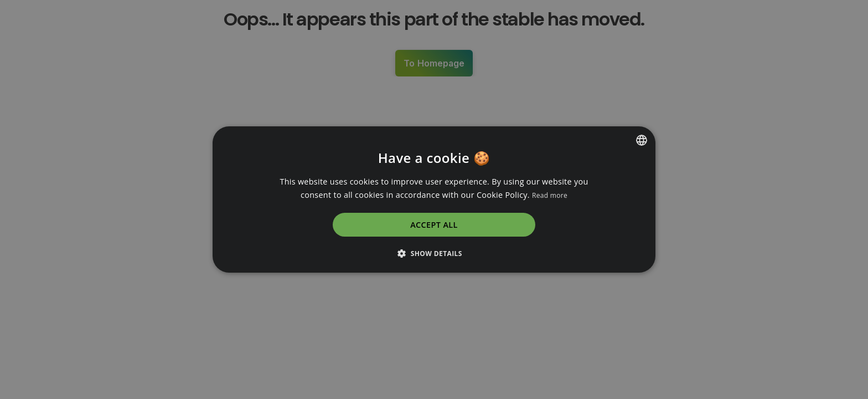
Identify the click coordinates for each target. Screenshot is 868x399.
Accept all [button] (434, 225)
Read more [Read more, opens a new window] (550, 195)
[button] (434, 253)
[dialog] (434, 199)
